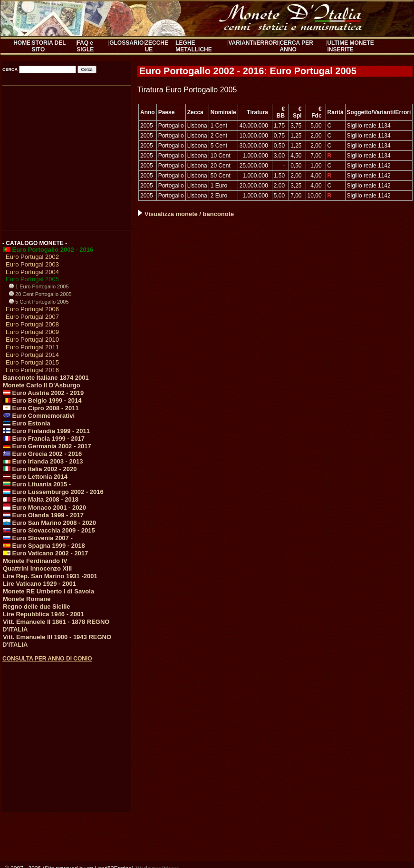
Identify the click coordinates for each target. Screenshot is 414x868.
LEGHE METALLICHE (193, 46)
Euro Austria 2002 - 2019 (43, 393)
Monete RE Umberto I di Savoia (48, 591)
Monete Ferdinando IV (35, 561)
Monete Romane (27, 599)
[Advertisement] (66, 155)
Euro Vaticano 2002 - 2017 (45, 553)
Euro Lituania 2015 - (37, 484)
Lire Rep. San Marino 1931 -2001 (50, 576)
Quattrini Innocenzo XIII (37, 568)
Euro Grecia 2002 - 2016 (42, 454)
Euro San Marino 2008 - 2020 (49, 523)
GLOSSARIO (126, 43)
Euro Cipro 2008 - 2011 (41, 408)
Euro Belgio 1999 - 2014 (42, 400)
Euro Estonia (27, 423)
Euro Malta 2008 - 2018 (41, 499)
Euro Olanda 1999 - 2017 (43, 515)
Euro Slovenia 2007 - (38, 538)
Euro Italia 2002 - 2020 (40, 469)
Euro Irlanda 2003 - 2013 (43, 461)
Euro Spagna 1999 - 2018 (44, 546)
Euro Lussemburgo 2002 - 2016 (53, 492)
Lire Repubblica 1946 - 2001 (43, 614)
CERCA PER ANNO (297, 46)
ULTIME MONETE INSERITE (350, 46)
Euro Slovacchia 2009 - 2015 (49, 530)
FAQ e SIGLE (85, 46)
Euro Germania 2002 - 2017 (47, 446)
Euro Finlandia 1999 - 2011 (46, 431)
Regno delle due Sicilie (37, 607)
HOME (22, 43)
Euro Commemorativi (39, 416)
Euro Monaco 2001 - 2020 (44, 508)
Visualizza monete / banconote (186, 214)
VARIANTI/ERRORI (253, 43)
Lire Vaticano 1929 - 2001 (39, 584)
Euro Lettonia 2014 (35, 477)
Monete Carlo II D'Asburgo (42, 385)
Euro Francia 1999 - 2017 (44, 439)
